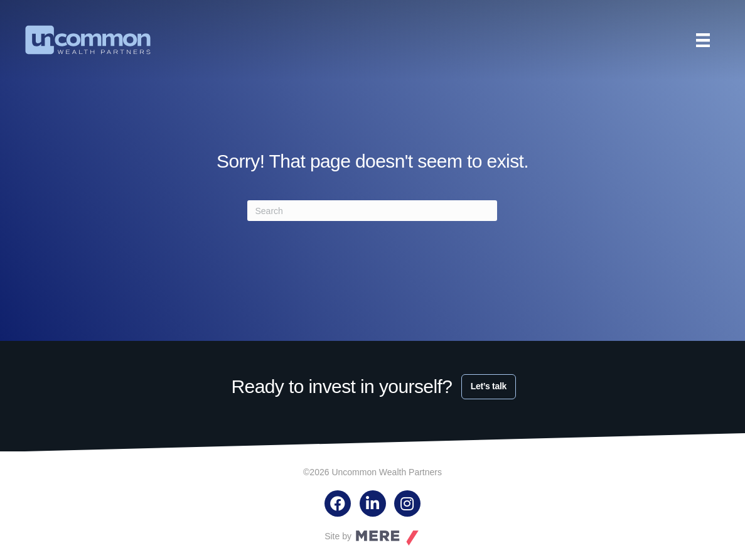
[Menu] (703, 40)
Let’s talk (489, 386)
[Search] (372, 211)
